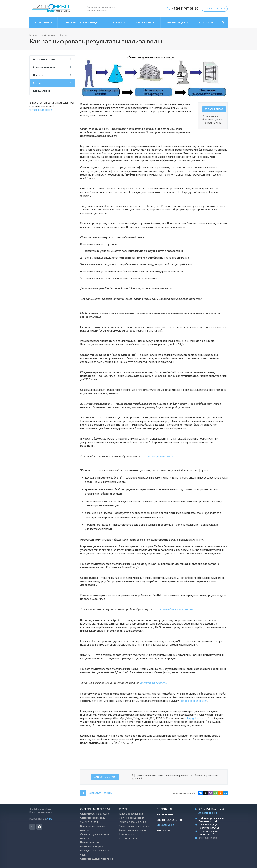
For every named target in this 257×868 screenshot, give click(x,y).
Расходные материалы (93, 846)
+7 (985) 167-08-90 (185, 8)
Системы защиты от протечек (97, 859)
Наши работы (145, 22)
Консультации (41, 91)
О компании (165, 809)
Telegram (39, 827)
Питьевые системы (90, 842)
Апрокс (50, 819)
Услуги (119, 22)
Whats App (32, 827)
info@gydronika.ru (196, 718)
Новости (38, 75)
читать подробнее (41, 110)
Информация (177, 22)
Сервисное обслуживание (132, 822)
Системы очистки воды (83, 22)
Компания (43, 22)
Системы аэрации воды (93, 818)
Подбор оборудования (193, 701)
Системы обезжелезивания (95, 814)
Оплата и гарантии (44, 59)
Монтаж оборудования (131, 818)
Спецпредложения (44, 67)
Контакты (206, 22)
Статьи (37, 83)
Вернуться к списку (96, 793)
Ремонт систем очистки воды (135, 826)
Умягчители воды (90, 822)
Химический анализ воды (132, 830)
